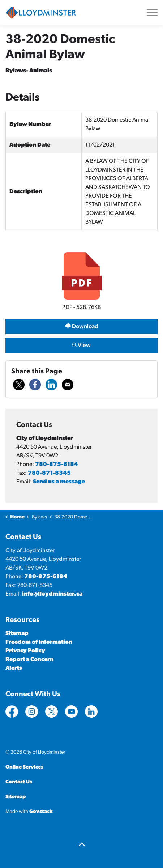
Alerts (14, 668)
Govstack (41, 812)
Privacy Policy (25, 651)
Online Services (24, 767)
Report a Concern (29, 660)
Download (81, 327)
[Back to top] (81, 845)
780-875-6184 (57, 465)
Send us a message (59, 482)
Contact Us (19, 782)
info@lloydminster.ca (52, 594)
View (81, 345)
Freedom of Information (39, 642)
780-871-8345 (49, 473)
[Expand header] (152, 13)
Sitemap (17, 634)
